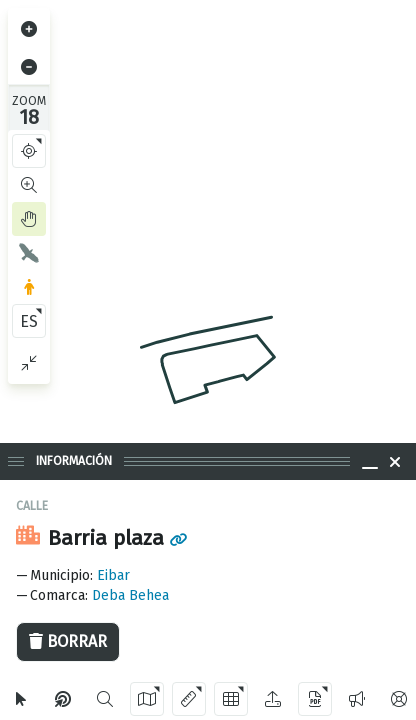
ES (29, 321)
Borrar (68, 641)
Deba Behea (130, 595)
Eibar (113, 575)
